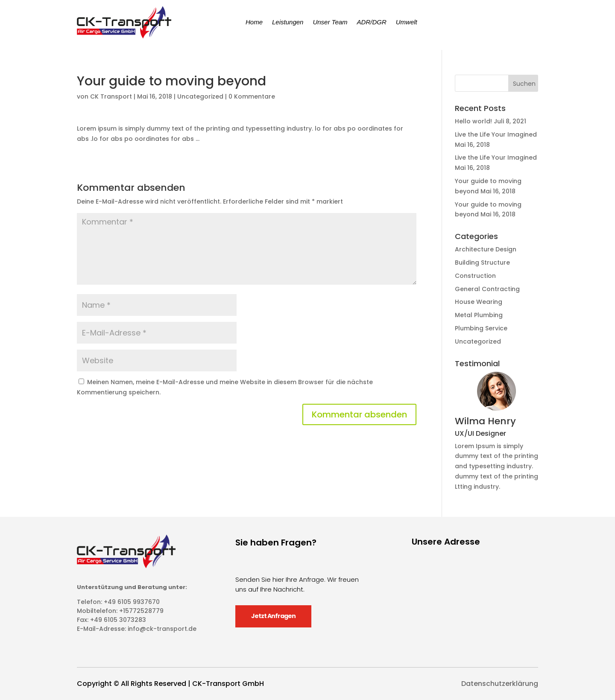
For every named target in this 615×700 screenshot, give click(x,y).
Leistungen (288, 22)
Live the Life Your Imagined (496, 134)
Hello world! (473, 121)
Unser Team (330, 22)
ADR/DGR (372, 22)
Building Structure (482, 262)
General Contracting (487, 289)
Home (254, 22)
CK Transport (111, 96)
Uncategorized (200, 96)
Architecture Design (486, 249)
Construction (475, 276)
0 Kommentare (252, 96)
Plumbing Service (481, 328)
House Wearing (479, 302)
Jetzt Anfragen (273, 616)
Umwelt (407, 22)
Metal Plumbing (479, 315)
